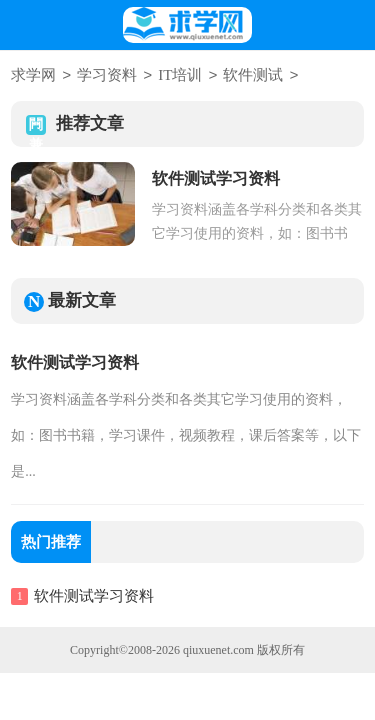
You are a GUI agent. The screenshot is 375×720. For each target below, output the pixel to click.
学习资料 (107, 76)
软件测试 (253, 76)
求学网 (33, 76)
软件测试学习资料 (75, 361)
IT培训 (180, 76)
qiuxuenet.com (218, 649)
